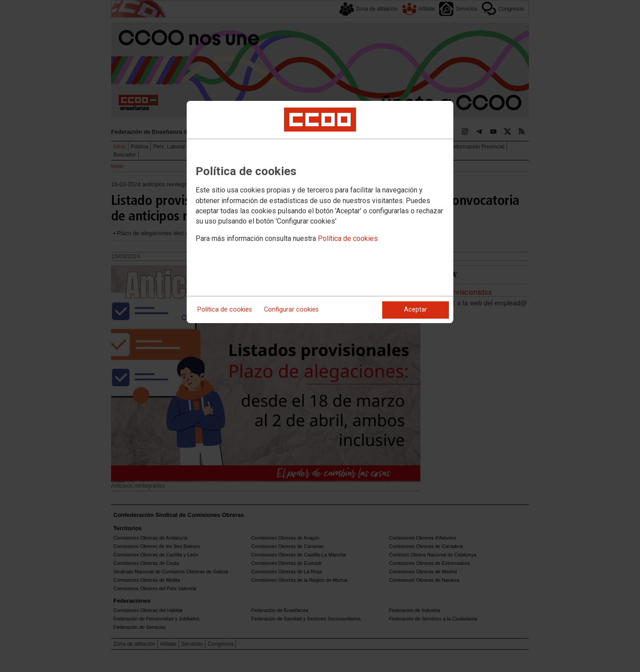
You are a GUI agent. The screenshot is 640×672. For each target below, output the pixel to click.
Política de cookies (348, 238)
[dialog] (320, 212)
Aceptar (416, 310)
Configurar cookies (291, 310)
